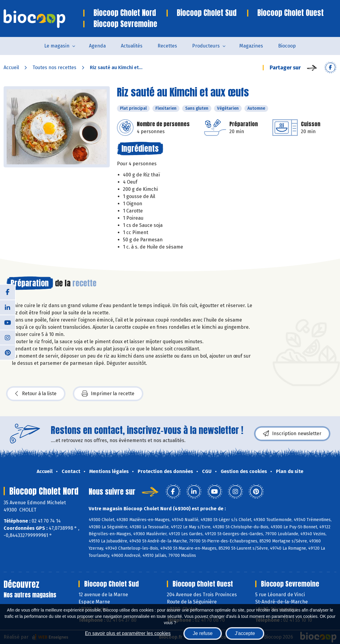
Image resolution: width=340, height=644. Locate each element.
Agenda (97, 46)
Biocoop (287, 46)
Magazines (251, 46)
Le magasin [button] (57, 46)
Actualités (132, 46)
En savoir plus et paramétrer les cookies (128, 633)
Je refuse (203, 633)
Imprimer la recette (108, 394)
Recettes (167, 46)
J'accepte (245, 633)
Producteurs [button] (206, 46)
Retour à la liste (36, 394)
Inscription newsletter (292, 434)
